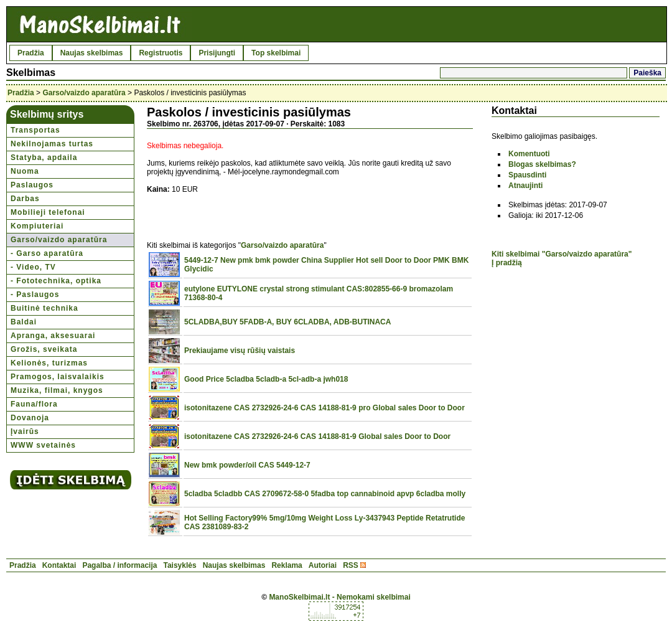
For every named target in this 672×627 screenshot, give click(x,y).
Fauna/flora (34, 404)
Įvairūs (25, 431)
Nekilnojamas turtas (52, 144)
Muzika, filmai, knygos (57, 390)
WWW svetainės (43, 445)
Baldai (24, 322)
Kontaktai (59, 565)
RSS (351, 565)
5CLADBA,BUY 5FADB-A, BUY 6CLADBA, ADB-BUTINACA (287, 322)
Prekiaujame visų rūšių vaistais (240, 351)
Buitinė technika (44, 308)
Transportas (35, 130)
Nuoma (25, 171)
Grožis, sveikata (44, 349)
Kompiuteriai (37, 226)
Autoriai (323, 565)
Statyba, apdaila (44, 158)
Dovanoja (30, 418)
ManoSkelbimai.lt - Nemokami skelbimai (339, 597)
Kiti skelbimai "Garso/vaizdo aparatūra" (562, 254)
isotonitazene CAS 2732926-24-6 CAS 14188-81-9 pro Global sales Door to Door (324, 408)
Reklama (287, 565)
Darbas (25, 199)
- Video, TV (33, 267)
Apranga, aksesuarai (53, 336)
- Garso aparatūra (47, 253)
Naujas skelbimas (92, 53)
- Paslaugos (35, 295)
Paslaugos (32, 185)
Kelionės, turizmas (49, 363)
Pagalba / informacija (119, 565)
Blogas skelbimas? (542, 164)
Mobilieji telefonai (48, 212)
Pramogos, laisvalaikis (58, 377)
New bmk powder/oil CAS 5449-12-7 (247, 465)
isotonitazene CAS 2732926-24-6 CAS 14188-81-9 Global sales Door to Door (317, 436)
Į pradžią (507, 263)
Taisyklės (180, 565)
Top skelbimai (276, 53)
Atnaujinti (525, 186)
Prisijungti (217, 53)
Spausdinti (527, 175)
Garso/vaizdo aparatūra (84, 93)
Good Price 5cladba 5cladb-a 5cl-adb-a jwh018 (266, 379)
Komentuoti (529, 154)
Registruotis (161, 53)
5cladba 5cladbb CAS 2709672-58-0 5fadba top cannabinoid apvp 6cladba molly (325, 494)
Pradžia (31, 53)
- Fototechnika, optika (56, 281)
